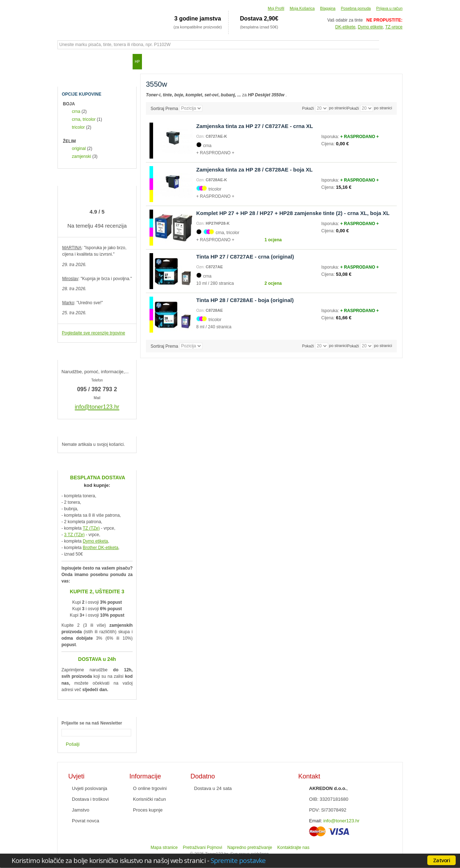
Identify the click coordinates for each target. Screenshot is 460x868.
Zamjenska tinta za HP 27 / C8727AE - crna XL (255, 126)
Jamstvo (80, 810)
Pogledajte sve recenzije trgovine (93, 333)
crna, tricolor (84, 119)
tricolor (78, 127)
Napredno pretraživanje (250, 848)
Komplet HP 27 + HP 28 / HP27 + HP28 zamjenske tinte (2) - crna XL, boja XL (293, 213)
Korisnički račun (149, 799)
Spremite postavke (238, 860)
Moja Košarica (302, 8)
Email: (316, 821)
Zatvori (441, 860)
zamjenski (81, 156)
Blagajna (328, 8)
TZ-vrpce (394, 27)
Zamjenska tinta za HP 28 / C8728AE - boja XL (254, 170)
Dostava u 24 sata (213, 788)
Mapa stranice (164, 848)
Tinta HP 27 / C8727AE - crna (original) (245, 257)
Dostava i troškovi (90, 799)
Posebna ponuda (356, 8)
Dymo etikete (371, 27)
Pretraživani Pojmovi (203, 848)
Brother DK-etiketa (100, 548)
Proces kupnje (148, 810)
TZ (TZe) (91, 528)
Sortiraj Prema (164, 108)
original (79, 149)
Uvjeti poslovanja (89, 788)
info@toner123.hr (342, 821)
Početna (66, 61)
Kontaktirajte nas (293, 848)
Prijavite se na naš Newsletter (92, 723)
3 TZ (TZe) (74, 535)
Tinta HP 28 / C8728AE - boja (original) (245, 300)
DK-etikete (345, 27)
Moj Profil (276, 8)
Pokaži (353, 108)
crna (76, 111)
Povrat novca (86, 821)
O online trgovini (150, 788)
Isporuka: (331, 137)
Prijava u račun (389, 8)
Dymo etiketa (95, 541)
